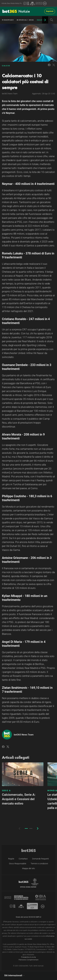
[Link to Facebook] (49, 67)
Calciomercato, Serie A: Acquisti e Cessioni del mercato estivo (19, 799)
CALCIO (41, 20)
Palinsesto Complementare (28, 960)
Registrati (50, 11)
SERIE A (6, 791)
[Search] (52, 20)
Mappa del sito (29, 868)
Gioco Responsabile (18, 864)
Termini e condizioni (39, 864)
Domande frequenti (41, 859)
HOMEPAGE (8, 20)
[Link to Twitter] (54, 67)
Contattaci (23, 859)
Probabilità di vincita (28, 957)
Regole (11, 859)
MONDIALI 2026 (25, 20)
